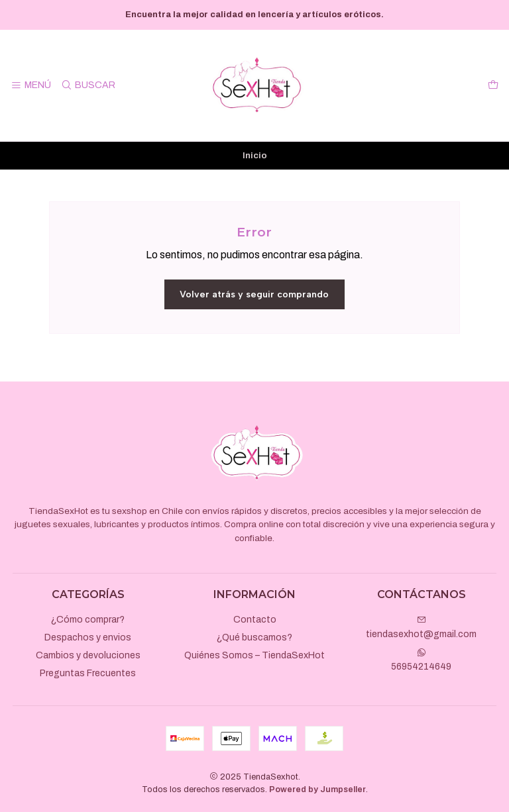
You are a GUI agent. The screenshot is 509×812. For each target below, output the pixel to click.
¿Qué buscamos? (254, 637)
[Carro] (493, 86)
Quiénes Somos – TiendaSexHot (254, 655)
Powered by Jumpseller (317, 789)
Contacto (255, 620)
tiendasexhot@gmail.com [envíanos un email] (421, 627)
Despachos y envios (88, 637)
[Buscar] (87, 86)
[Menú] (31, 86)
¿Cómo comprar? (88, 620)
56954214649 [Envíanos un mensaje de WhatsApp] (421, 660)
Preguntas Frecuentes (88, 673)
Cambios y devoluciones (88, 655)
